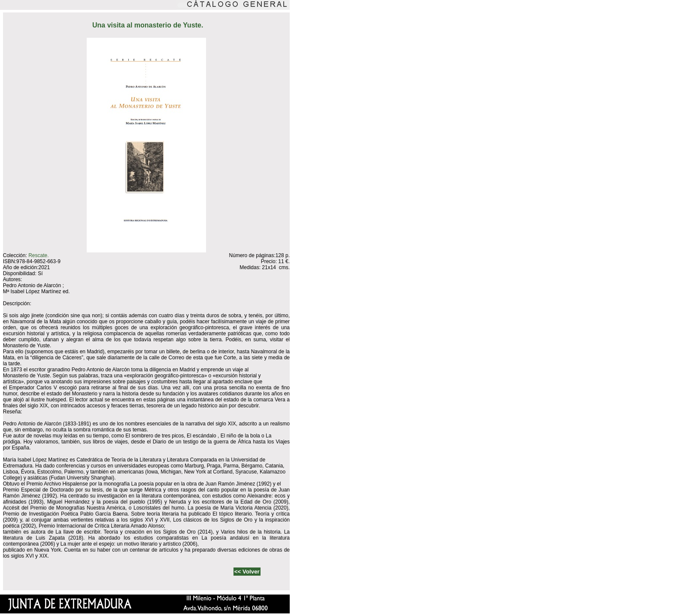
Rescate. (38, 255)
